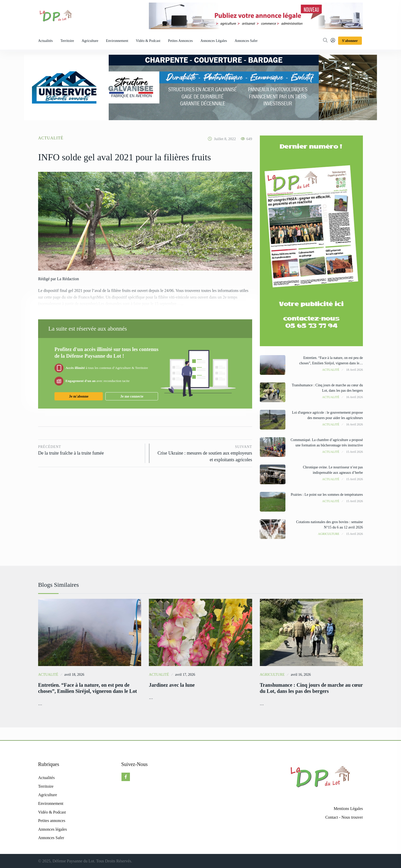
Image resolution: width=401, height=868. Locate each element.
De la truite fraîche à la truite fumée (90, 450)
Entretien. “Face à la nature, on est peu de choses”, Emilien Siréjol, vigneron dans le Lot (88, 688)
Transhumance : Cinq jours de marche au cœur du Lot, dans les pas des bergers (305, 688)
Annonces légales (214, 41)
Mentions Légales (348, 809)
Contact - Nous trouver (344, 817)
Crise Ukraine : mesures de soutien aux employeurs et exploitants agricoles (203, 453)
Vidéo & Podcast (148, 41)
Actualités (45, 41)
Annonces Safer (246, 41)
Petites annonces (180, 41)
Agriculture (90, 41)
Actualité (51, 138)
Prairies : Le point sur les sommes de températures (327, 495)
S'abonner (350, 41)
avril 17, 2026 (185, 675)
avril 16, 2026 (301, 675)
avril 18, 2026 (74, 675)
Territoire (67, 41)
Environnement (117, 41)
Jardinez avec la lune (172, 685)
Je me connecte (132, 396)
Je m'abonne (79, 396)
